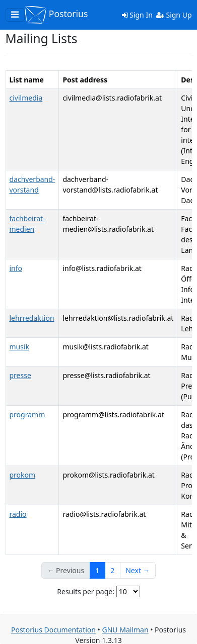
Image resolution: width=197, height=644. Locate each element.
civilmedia (26, 98)
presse (20, 375)
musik (20, 347)
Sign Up (174, 15)
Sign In (137, 15)
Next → (138, 570)
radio (18, 514)
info (16, 268)
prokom (23, 475)
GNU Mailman (125, 630)
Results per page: (86, 591)
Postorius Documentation (53, 630)
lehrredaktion (32, 318)
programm (27, 415)
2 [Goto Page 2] (112, 570)
